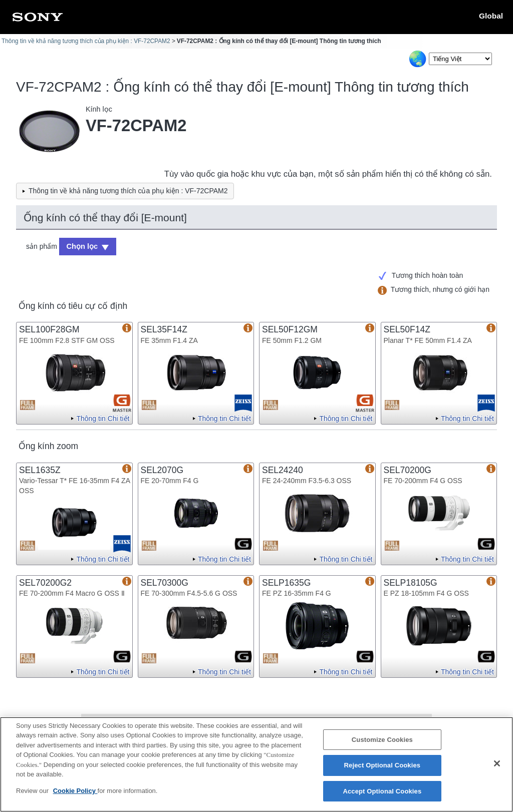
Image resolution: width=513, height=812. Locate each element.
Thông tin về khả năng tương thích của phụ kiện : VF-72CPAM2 (86, 41)
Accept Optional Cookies (382, 797)
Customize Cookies (382, 745)
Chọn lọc (81, 246)
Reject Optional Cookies (382, 771)
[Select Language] (460, 59)
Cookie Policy (75, 796)
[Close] (497, 768)
